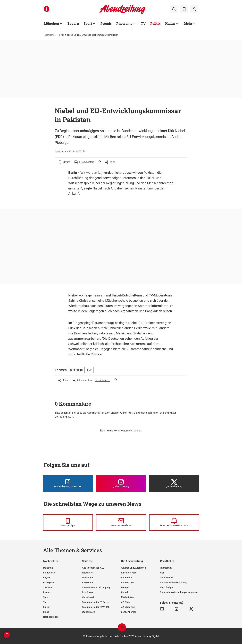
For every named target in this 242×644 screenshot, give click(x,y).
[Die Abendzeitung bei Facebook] (68, 483)
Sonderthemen (129, 612)
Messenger (88, 578)
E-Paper (125, 587)
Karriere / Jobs (129, 573)
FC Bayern (48, 582)
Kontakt (125, 592)
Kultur (46, 607)
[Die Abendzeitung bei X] (174, 483)
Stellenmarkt (89, 612)
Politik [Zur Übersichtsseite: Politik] (155, 23)
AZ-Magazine (128, 607)
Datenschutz (167, 578)
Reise (46, 612)
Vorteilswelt (88, 597)
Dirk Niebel (77, 370)
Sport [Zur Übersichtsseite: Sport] (88, 23)
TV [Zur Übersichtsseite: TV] (143, 23)
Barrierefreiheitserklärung (174, 582)
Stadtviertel (49, 573)
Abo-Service (127, 582)
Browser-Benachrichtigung (96, 587)
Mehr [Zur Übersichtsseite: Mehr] (188, 23)
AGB (162, 573)
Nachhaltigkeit (51, 617)
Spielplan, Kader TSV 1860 (96, 607)
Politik (61, 35)
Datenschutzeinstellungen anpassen (179, 592)
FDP (143, 323)
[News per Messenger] (68, 522)
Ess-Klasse (88, 592)
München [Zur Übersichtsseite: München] (51, 23)
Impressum (166, 568)
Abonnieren (127, 578)
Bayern (47, 578)
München (48, 568)
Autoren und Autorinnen (134, 568)
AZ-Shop (125, 602)
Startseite (50, 35)
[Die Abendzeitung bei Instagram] (121, 483)
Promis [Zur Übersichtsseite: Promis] (106, 23)
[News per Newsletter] (121, 522)
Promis (47, 592)
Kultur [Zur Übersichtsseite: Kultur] (170, 23)
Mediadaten (127, 597)
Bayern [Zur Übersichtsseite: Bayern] (73, 23)
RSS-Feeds (88, 582)
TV (45, 602)
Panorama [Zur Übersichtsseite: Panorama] (124, 23)
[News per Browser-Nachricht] (174, 522)
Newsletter (88, 573)
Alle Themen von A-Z (93, 568)
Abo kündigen (167, 587)
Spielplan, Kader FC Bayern (96, 602)
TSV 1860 (48, 587)
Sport (46, 597)
